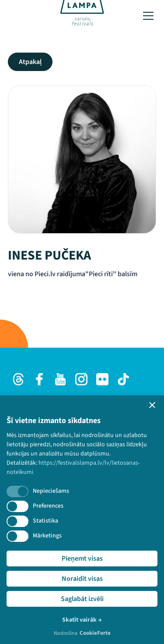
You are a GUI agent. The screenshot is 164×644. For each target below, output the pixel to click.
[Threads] (18, 379)
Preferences (48, 506)
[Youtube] (60, 379)
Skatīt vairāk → (82, 620)
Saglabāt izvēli (82, 599)
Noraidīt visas (82, 579)
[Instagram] (81, 379)
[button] (152, 405)
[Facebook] (39, 379)
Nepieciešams (51, 491)
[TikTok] (123, 379)
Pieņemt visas (82, 559)
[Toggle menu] (148, 16)
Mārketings (47, 536)
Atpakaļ (30, 62)
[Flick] (102, 379)
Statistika (45, 521)
